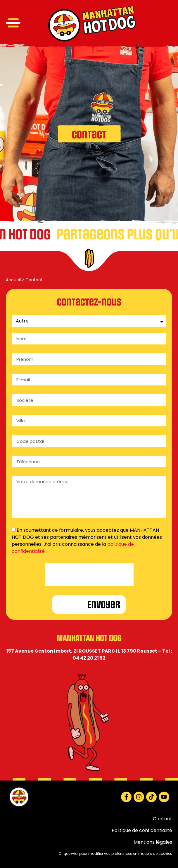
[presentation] (89, 575)
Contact (163, 819)
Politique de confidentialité (142, 831)
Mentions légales (153, 842)
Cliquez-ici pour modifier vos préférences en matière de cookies (115, 854)
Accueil (13, 280)
